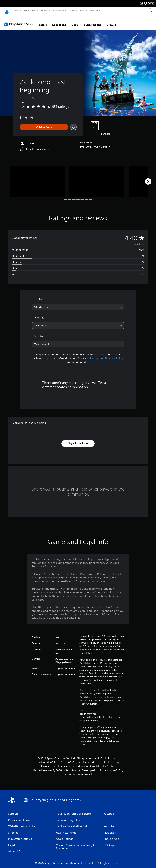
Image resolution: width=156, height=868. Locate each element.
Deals (75, 21)
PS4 (34, 10)
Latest (43, 21)
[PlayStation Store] (20, 21)
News (72, 10)
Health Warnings (88, 710)
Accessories (58, 10)
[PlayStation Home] (7, 11)
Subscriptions (93, 21)
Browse (111, 21)
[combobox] (78, 304)
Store (82, 10)
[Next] (148, 178)
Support (94, 10)
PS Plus (44, 10)
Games (15, 10)
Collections (59, 21)
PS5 (25, 10)
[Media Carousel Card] (37, 178)
